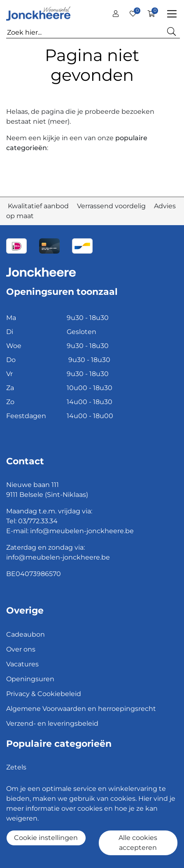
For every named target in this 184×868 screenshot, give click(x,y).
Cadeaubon (26, 634)
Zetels (16, 767)
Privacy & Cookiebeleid (44, 694)
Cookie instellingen (46, 838)
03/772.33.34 (38, 521)
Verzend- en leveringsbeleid (52, 723)
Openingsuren (30, 679)
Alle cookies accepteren (138, 843)
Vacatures (22, 664)
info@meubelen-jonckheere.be (82, 531)
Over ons (21, 649)
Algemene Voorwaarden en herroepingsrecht (81, 709)
